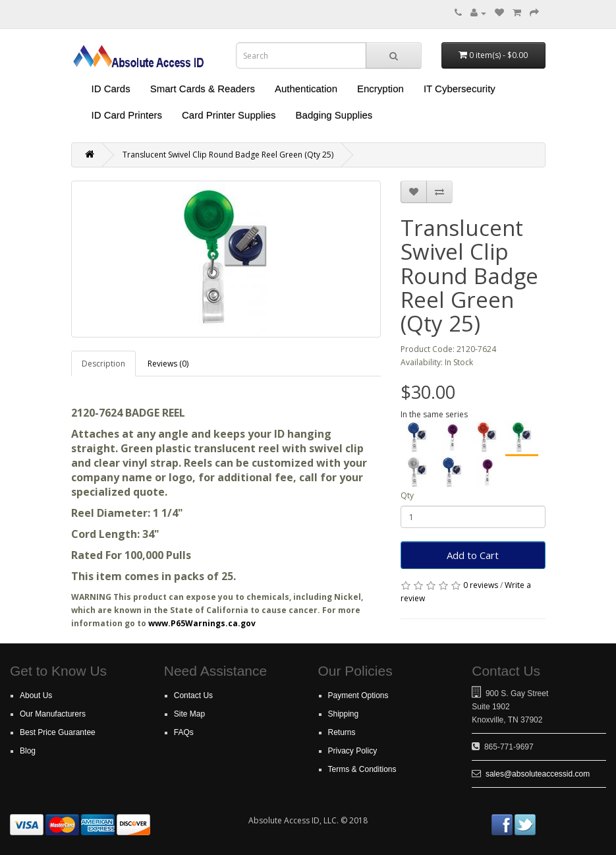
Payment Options (358, 695)
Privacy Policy (353, 751)
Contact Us (193, 695)
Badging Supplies (334, 115)
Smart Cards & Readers (203, 89)
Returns (342, 732)
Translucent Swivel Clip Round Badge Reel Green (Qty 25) (228, 155)
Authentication (306, 89)
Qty (407, 495)
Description (103, 364)
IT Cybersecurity (460, 89)
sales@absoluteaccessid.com (538, 774)
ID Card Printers (127, 115)
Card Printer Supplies (229, 115)
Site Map (189, 714)
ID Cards (111, 89)
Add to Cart (473, 555)
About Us (36, 695)
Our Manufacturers (53, 714)
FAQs (184, 732)
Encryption (380, 89)
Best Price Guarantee (58, 732)
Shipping (344, 714)
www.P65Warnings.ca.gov (202, 623)
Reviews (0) (168, 364)
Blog (28, 751)
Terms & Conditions (362, 769)
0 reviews (481, 585)
